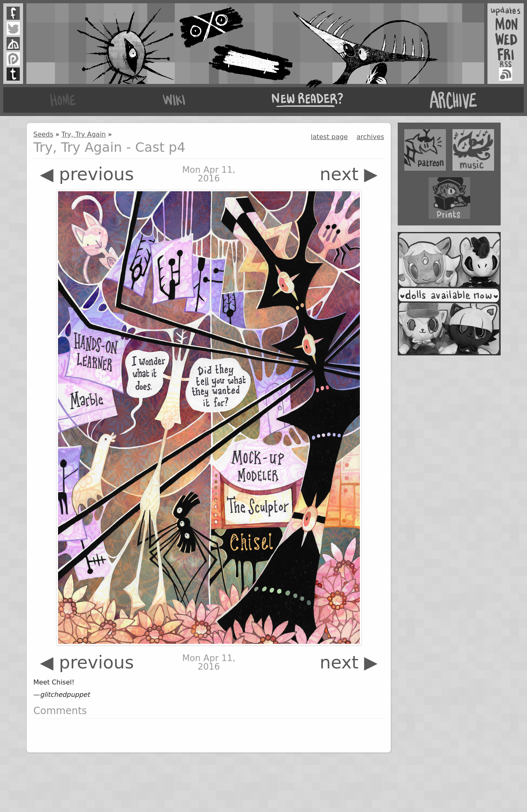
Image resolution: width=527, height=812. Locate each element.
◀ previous (87, 174)
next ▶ (349, 174)
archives (370, 137)
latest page (329, 137)
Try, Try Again (84, 134)
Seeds (43, 134)
